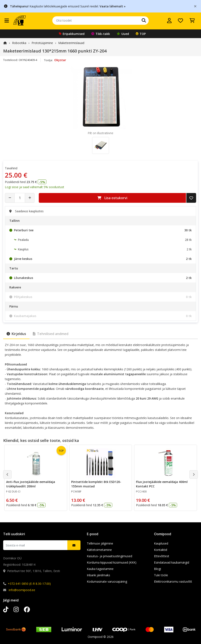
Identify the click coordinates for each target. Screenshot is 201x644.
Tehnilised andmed (51, 334)
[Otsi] (144, 21)
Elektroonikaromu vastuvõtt (173, 581)
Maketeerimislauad (71, 43)
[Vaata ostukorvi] (192, 21)
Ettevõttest (162, 556)
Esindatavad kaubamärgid (172, 562)
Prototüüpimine (42, 43)
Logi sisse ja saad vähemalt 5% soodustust (35, 187)
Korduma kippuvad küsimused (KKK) (112, 562)
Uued (123, 34)
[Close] (195, 6)
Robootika (19, 43)
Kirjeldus (16, 334)
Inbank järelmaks (98, 575)
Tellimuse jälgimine (100, 543)
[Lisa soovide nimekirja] (191, 198)
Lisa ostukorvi (112, 198)
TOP (141, 34)
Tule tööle (161, 575)
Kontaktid (161, 550)
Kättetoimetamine (99, 550)
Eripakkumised (72, 34)
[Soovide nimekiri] (180, 21)
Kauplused (161, 543)
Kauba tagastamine (100, 569)
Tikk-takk (101, 34)
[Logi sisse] (169, 21)
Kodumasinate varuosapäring (107, 581)
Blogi (157, 569)
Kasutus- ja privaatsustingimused (110, 556)
